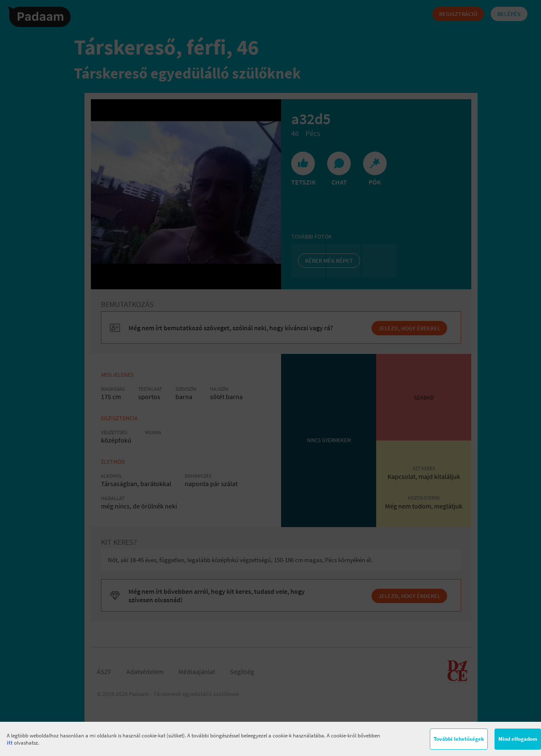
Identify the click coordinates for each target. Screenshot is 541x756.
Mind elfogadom (518, 739)
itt (10, 743)
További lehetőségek (459, 739)
